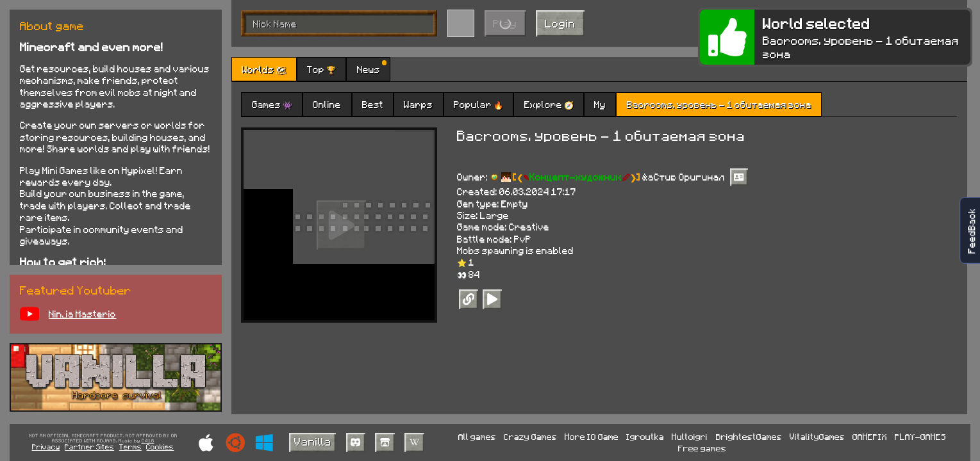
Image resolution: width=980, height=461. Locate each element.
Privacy (46, 447)
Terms (130, 447)
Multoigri (690, 436)
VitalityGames (817, 436)
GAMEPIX (870, 436)
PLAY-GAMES (920, 436)
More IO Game (592, 436)
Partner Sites (89, 447)
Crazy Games (530, 436)
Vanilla (313, 441)
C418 (148, 441)
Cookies (160, 447)
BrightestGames (749, 436)
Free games (702, 448)
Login (560, 23)
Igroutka (645, 436)
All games (477, 436)
